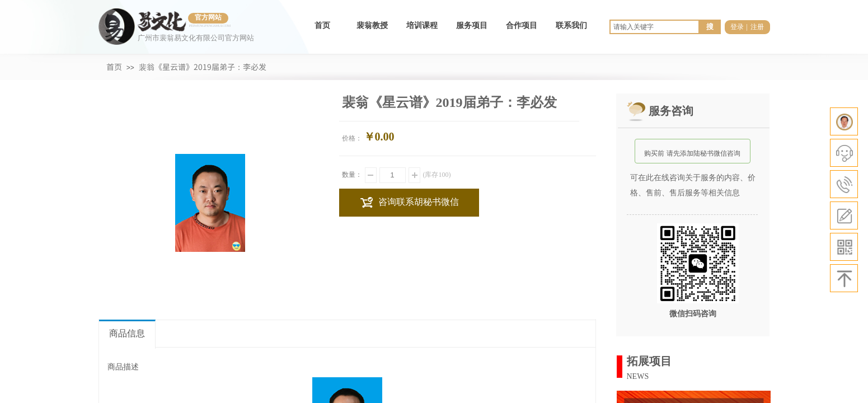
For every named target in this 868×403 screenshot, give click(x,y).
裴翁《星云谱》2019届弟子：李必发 (203, 67)
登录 (737, 27)
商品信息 (127, 333)
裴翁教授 (372, 25)
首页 (322, 25)
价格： (352, 138)
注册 (757, 27)
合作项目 (522, 25)
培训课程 (422, 25)
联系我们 (571, 25)
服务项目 (472, 25)
